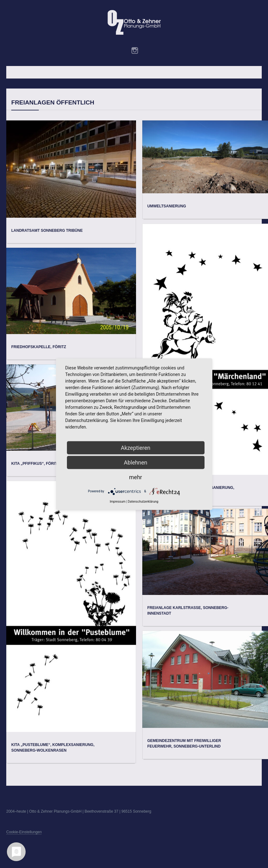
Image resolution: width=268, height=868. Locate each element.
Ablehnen (136, 462)
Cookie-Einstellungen (24, 832)
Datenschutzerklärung (143, 501)
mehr (136, 477)
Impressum (118, 501)
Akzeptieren (136, 447)
